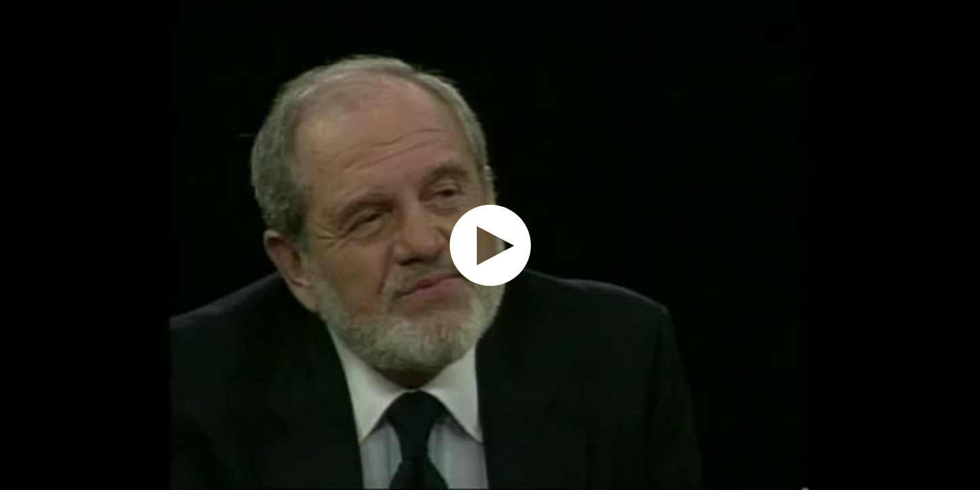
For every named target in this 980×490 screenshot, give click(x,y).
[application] (490, 245)
